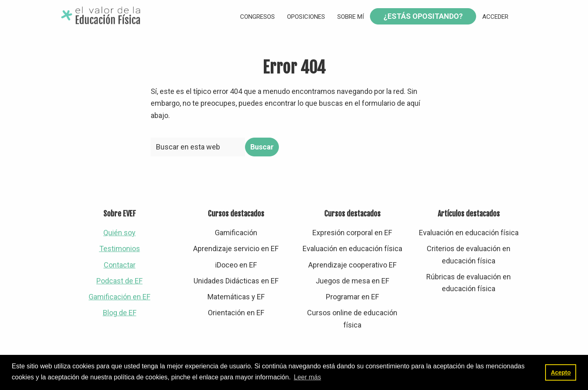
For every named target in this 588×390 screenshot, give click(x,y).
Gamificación (236, 233)
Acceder (495, 17)
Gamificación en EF (119, 297)
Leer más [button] (307, 377)
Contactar (120, 265)
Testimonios (120, 248)
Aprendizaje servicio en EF (236, 248)
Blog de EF (120, 313)
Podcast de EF (119, 281)
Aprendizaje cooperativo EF (352, 265)
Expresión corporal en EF (352, 233)
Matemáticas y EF (236, 297)
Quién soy (119, 233)
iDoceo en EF (236, 265)
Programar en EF (352, 297)
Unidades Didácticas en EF (236, 281)
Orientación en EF (236, 313)
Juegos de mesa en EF (352, 281)
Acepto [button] (561, 372)
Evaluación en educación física (352, 248)
